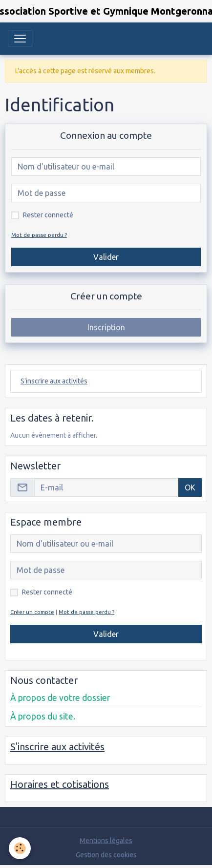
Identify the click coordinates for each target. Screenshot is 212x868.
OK (190, 487)
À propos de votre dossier (60, 698)
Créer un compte (32, 612)
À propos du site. (43, 716)
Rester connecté (48, 215)
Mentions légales (106, 841)
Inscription (106, 327)
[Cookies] (20, 848)
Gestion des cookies (106, 855)
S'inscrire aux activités (54, 381)
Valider (106, 257)
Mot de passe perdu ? (39, 235)
